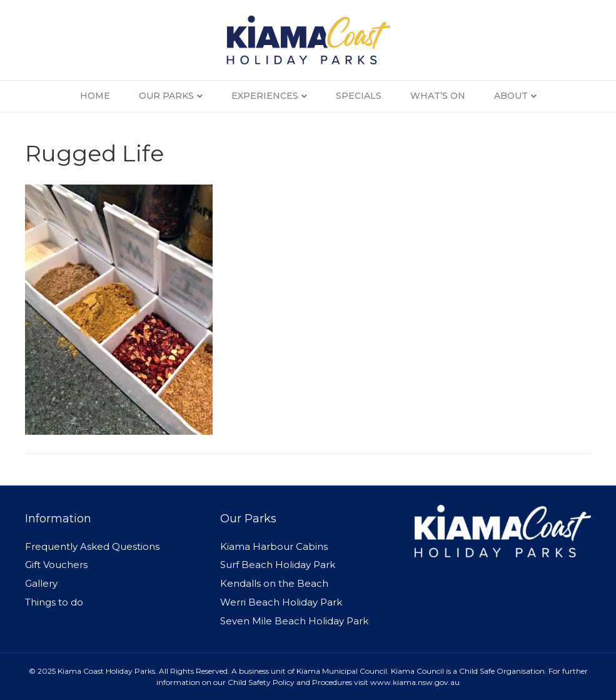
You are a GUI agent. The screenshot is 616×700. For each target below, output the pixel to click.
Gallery (41, 583)
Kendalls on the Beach (274, 583)
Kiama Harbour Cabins (274, 546)
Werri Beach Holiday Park (281, 602)
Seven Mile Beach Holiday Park (294, 621)
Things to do (54, 602)
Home (95, 96)
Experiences (265, 96)
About (511, 96)
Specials (359, 96)
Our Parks (166, 96)
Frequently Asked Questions (92, 546)
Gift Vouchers (56, 565)
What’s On (438, 96)
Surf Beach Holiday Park (278, 565)
